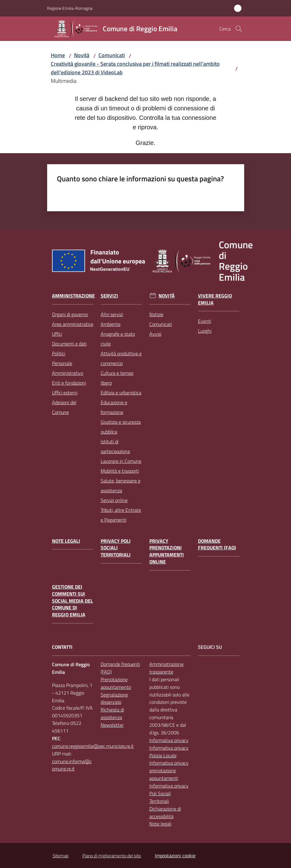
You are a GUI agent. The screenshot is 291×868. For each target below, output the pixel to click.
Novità (82, 55)
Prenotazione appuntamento (116, 683)
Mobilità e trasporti (120, 471)
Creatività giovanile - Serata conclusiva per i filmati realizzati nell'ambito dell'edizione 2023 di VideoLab (135, 68)
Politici (59, 353)
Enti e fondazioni (69, 383)
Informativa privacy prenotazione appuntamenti (169, 770)
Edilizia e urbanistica (121, 393)
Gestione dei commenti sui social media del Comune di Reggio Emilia (73, 601)
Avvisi (155, 334)
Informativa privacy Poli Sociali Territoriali (169, 793)
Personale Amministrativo (68, 368)
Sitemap (61, 856)
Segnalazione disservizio (114, 698)
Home (58, 55)
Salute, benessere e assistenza (121, 486)
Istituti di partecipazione (115, 446)
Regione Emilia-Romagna (70, 8)
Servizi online (114, 500)
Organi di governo (70, 314)
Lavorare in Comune (121, 461)
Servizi (109, 296)
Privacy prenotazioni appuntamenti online (167, 551)
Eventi (205, 321)
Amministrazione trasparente (166, 668)
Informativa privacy (169, 740)
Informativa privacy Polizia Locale (169, 752)
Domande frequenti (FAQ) (217, 545)
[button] (239, 29)
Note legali (66, 541)
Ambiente (111, 324)
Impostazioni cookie (175, 855)
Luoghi (205, 331)
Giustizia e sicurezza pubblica (121, 427)
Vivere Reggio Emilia (215, 299)
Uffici (57, 334)
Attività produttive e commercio (121, 358)
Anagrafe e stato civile (118, 339)
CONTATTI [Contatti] (62, 647)
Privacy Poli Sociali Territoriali (116, 548)
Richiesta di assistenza (112, 713)
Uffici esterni (65, 393)
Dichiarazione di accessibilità (165, 813)
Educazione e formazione (114, 407)
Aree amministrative (73, 324)
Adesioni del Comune (64, 407)
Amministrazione (73, 296)
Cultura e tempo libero (117, 378)
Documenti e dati (69, 344)
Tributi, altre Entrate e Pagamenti (121, 515)
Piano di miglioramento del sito (112, 856)
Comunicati (112, 55)
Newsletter (112, 725)
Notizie (156, 314)
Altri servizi (112, 314)
